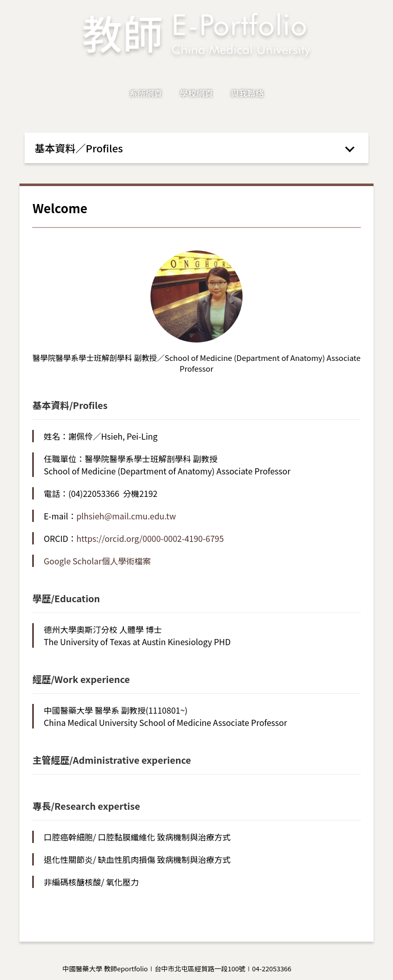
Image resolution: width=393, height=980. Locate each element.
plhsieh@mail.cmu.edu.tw (126, 516)
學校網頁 (196, 93)
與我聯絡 (247, 93)
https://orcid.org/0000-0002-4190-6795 (150, 538)
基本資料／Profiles (79, 148)
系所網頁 (146, 93)
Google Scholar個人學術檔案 (97, 561)
